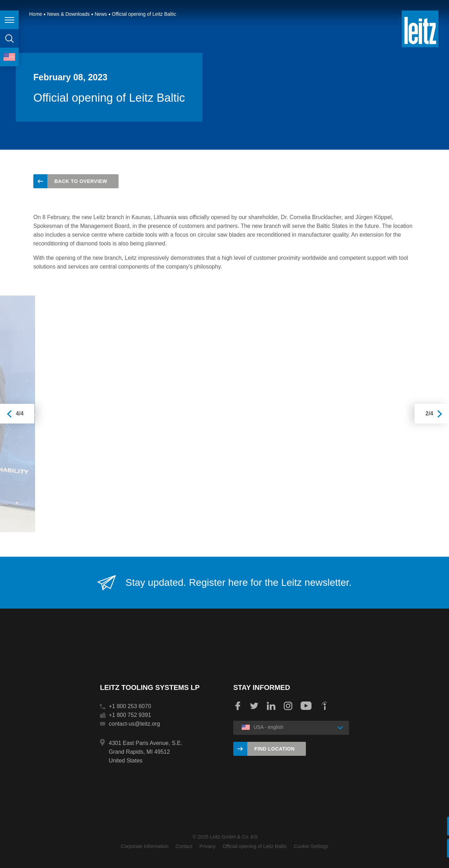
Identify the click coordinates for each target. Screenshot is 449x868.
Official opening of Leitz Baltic (254, 846)
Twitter (254, 706)
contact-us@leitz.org (134, 724)
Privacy (208, 846)
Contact (184, 846)
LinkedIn (271, 706)
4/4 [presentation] (20, 413)
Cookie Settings (311, 846)
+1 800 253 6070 (130, 706)
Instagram (288, 706)
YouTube (306, 706)
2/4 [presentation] (429, 413)
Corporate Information (145, 846)
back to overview (81, 181)
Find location (274, 749)
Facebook (237, 706)
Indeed (324, 706)
